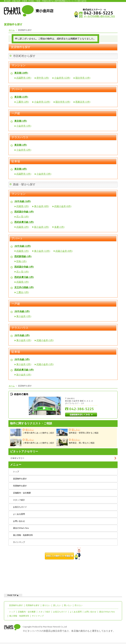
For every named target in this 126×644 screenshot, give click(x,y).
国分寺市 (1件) (83, 78)
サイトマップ (19, 542)
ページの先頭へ (13, 595)
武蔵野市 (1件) (24, 174)
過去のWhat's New (21, 528)
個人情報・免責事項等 (23, 535)
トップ (16, 472)
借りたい (46, 605)
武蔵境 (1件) (23, 251)
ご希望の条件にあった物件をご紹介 (32, 432)
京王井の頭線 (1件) (24, 287)
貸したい (57, 605)
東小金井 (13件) (42, 251)
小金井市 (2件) (24, 150)
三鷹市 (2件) (23, 102)
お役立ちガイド (20, 507)
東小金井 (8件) (42, 206)
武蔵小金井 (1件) (45, 340)
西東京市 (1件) (83, 102)
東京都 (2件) (21, 145)
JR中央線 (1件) (22, 311)
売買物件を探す (20, 486)
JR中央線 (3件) (22, 359)
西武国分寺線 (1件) (24, 212)
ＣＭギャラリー (17, 458)
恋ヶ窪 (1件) (23, 217)
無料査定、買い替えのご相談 (75, 442)
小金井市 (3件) (44, 174)
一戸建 (16, 113)
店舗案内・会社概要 (22, 493)
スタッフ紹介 (19, 500)
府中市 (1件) (43, 78)
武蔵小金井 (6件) (63, 206)
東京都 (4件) (21, 169)
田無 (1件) (21, 261)
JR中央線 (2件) (22, 335)
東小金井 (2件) (24, 364)
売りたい (79, 605)
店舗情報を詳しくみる (81, 415)
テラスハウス (20, 137)
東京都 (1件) (21, 121)
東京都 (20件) (21, 73)
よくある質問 (19, 514)
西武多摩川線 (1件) (24, 277)
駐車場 (16, 161)
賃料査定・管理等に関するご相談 (77, 432)
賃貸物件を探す (20, 479)
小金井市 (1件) (24, 126)
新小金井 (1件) (24, 375)
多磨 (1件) (59, 227)
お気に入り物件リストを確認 (63, 553)
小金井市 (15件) (62, 78)
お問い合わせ (19, 521)
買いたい (68, 605)
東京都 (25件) (21, 97)
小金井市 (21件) (42, 102)
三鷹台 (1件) (23, 292)
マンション (19, 65)
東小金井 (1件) (24, 316)
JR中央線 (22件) (23, 246)
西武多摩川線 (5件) (24, 222)
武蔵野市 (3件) (24, 78)
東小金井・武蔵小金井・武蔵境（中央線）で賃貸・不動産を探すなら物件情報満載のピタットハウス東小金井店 (45, 1)
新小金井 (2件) (42, 227)
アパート (17, 89)
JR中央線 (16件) (23, 201)
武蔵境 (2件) (23, 206)
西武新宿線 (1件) (23, 256)
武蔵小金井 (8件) (64, 251)
